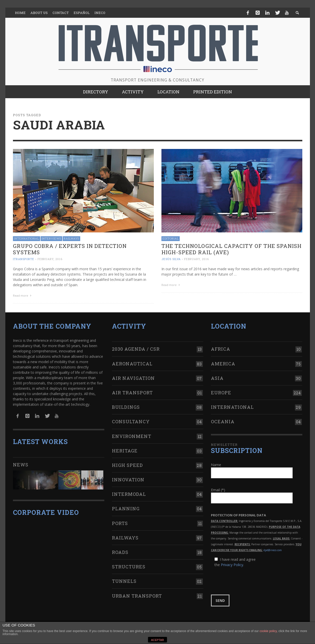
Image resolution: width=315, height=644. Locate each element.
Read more (23, 295)
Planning (126, 509)
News (21, 465)
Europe (221, 393)
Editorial (171, 238)
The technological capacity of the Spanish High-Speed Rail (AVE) (231, 249)
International (27, 238)
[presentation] (250, 581)
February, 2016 (50, 259)
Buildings (126, 407)
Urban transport (137, 596)
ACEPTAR (157, 640)
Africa (221, 349)
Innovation (128, 480)
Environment (132, 436)
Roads (120, 552)
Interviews (51, 238)
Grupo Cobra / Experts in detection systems (70, 249)
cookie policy (268, 631)
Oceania (223, 421)
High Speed (127, 465)
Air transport (132, 393)
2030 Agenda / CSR (136, 349)
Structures (129, 567)
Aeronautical (132, 364)
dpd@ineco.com (273, 550)
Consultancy (131, 421)
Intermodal (129, 494)
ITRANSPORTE (24, 259)
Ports (120, 523)
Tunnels (124, 581)
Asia (217, 378)
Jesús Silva (171, 259)
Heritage (125, 451)
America (223, 364)
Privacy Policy (232, 565)
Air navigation (133, 378)
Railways (71, 238)
